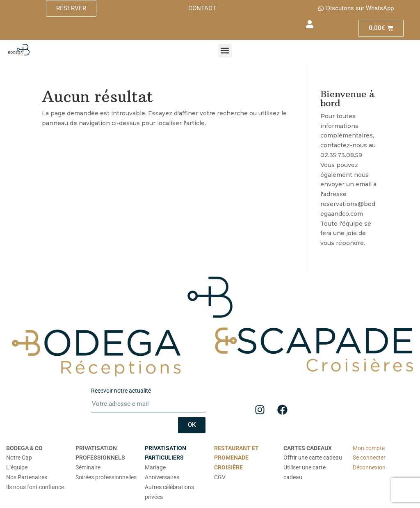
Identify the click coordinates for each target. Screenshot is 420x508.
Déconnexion (369, 467)
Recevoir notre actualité (121, 391)
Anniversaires (162, 477)
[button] (225, 51)
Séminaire (88, 467)
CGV (220, 477)
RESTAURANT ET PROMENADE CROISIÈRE (236, 458)
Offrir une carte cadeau (313, 458)
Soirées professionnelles (106, 477)
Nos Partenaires (27, 477)
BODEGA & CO (24, 448)
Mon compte (369, 448)
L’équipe (17, 467)
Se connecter (369, 458)
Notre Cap (19, 458)
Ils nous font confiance (35, 487)
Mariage (155, 467)
